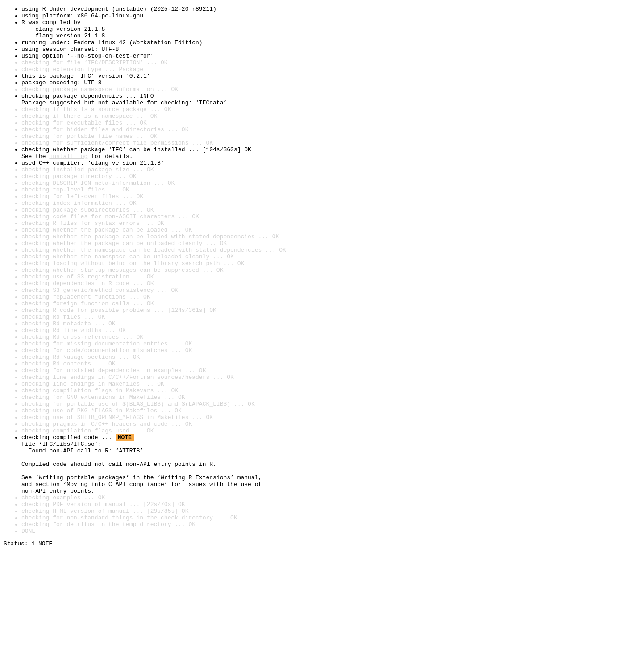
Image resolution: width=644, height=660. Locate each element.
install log (68, 187)
